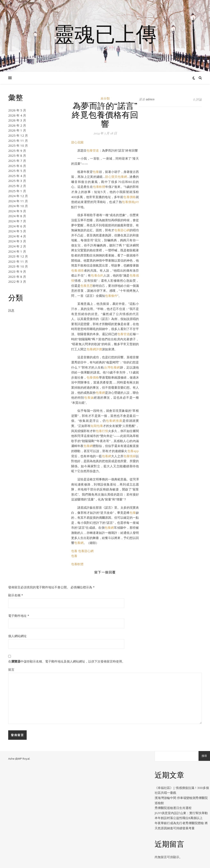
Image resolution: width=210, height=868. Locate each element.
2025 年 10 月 (18, 145)
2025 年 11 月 (18, 141)
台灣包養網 (112, 367)
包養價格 (130, 197)
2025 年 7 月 (17, 161)
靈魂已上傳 (105, 33)
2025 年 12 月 (18, 135)
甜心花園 (77, 142)
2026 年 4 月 (17, 115)
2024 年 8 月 (17, 216)
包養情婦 (130, 456)
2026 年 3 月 (17, 120)
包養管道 (93, 150)
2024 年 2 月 (17, 246)
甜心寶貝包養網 (116, 177)
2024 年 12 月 (18, 196)
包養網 (100, 393)
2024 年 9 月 (17, 211)
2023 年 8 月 (17, 277)
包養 (96, 172)
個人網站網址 (17, 636)
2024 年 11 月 (18, 201)
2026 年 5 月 (17, 110)
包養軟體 (99, 187)
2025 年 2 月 (17, 186)
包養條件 (111, 296)
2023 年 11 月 (18, 261)
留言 (11, 669)
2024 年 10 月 (18, 206)
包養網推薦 (114, 421)
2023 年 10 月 (18, 266)
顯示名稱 (16, 595)
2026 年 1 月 (17, 130)
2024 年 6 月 (17, 226)
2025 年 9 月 (17, 151)
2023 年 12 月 (18, 256)
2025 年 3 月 (17, 181)
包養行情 (102, 431)
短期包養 (97, 426)
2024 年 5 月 (17, 231)
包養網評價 (94, 349)
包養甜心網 (122, 230)
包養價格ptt (130, 202)
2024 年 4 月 (17, 236)
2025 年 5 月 (17, 171)
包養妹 (89, 397)
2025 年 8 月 (17, 155)
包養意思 (87, 286)
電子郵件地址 (19, 616)
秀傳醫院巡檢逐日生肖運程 (173, 808)
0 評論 (197, 99)
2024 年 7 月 (17, 221)
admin (150, 99)
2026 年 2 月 (17, 125)
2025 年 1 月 (17, 191)
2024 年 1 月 (17, 251)
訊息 (11, 310)
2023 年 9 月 (17, 271)
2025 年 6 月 (17, 166)
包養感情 (78, 270)
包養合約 (97, 275)
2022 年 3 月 (17, 281)
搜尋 (204, 756)
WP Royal (24, 759)
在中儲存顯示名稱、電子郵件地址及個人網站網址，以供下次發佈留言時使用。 (67, 661)
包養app (133, 451)
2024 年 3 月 (17, 241)
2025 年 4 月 (17, 176)
